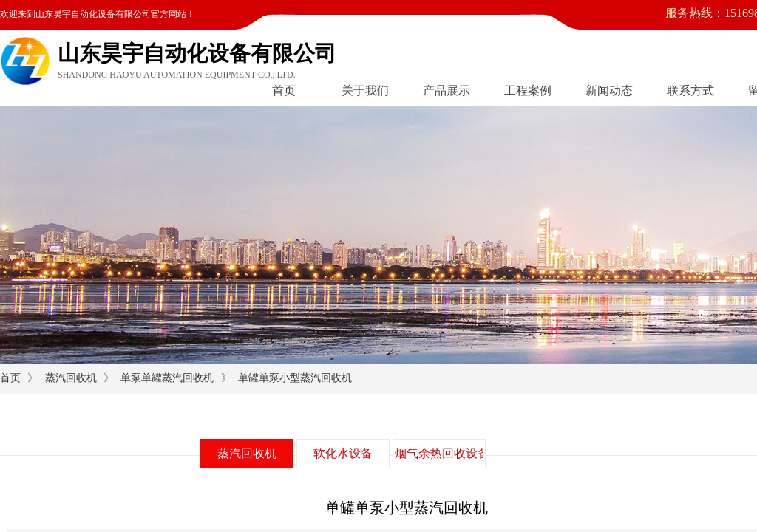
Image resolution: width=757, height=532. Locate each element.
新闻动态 (609, 91)
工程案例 (528, 91)
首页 (284, 91)
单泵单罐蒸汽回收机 (167, 378)
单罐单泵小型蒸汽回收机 (295, 378)
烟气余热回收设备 (439, 453)
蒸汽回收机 (71, 378)
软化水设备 (343, 453)
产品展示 (447, 91)
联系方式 (690, 91)
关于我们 (365, 91)
